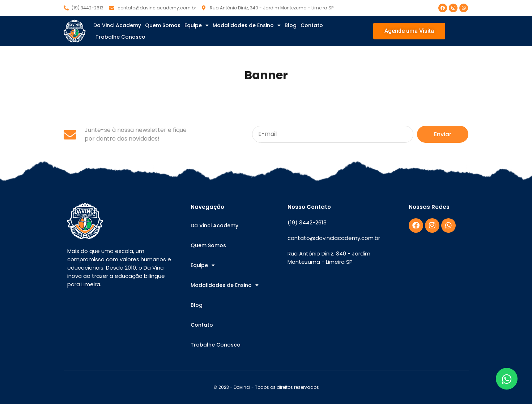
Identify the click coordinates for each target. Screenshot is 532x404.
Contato (312, 25)
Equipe (197, 25)
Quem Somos (163, 25)
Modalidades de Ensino (247, 25)
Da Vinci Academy (117, 25)
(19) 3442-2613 (307, 222)
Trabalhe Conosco (120, 37)
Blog (291, 25)
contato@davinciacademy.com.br (334, 238)
